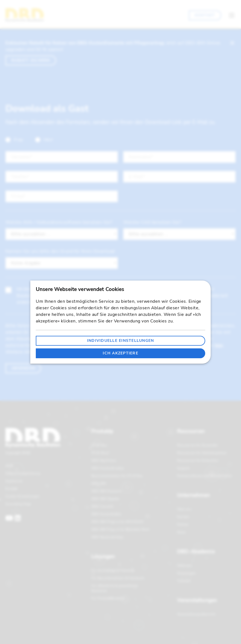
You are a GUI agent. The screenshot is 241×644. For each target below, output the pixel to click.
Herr (44, 140)
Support (183, 468)
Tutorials (184, 581)
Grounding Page (18, 504)
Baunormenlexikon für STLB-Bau (117, 476)
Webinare (184, 566)
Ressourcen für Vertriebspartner (202, 453)
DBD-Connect (102, 506)
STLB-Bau (99, 445)
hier (219, 345)
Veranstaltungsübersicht (196, 614)
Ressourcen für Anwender (197, 445)
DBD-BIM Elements (106, 491)
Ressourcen (191, 431)
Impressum (14, 481)
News (182, 532)
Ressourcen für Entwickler (198, 461)
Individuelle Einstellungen (121, 341)
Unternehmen (194, 495)
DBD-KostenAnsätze (108, 468)
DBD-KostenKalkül (106, 514)
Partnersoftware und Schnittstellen (205, 476)
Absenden (23, 368)
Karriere (183, 517)
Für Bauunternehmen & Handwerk (118, 578)
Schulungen (186, 573)
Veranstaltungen (197, 600)
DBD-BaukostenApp (107, 537)
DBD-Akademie (196, 552)
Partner (183, 524)
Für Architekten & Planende (113, 570)
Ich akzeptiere (120, 353)
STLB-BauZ (100, 453)
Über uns (184, 509)
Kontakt (205, 15)
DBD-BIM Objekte (105, 499)
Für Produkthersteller (108, 598)
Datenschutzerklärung (23, 473)
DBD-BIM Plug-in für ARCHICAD (117, 522)
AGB (9, 466)
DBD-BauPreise (104, 461)
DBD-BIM (99, 483)
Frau (14, 140)
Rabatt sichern (31, 60)
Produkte (102, 431)
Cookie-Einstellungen (23, 496)
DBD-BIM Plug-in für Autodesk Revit (120, 529)
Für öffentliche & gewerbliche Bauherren (115, 588)
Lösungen (103, 556)
